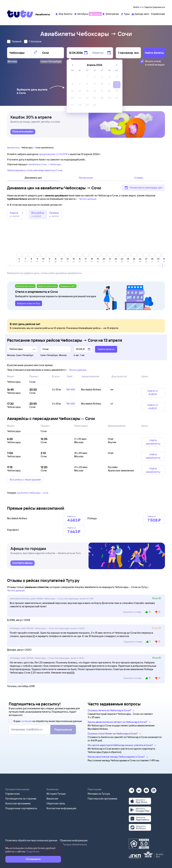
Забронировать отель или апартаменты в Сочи (35, 170)
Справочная (13, 794)
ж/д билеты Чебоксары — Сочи (33, 493)
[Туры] (125, 14)
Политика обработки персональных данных (31, 840)
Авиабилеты (13, 147)
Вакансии (52, 799)
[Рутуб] (154, 789)
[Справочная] (158, 14)
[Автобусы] (81, 14)
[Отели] (95, 14)
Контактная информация (61, 808)
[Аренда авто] (140, 14)
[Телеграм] (132, 789)
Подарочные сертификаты (21, 808)
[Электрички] (110, 14)
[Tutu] (20, 14)
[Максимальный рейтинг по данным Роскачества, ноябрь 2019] (139, 844)
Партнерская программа (102, 799)
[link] (23, 132)
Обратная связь (56, 803)
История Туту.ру (56, 794)
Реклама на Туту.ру (99, 794)
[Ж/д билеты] (64, 14)
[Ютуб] (146, 789)
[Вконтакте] (139, 789)
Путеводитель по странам (21, 799)
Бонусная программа (18, 803)
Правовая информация (74, 840)
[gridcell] (87, 78)
